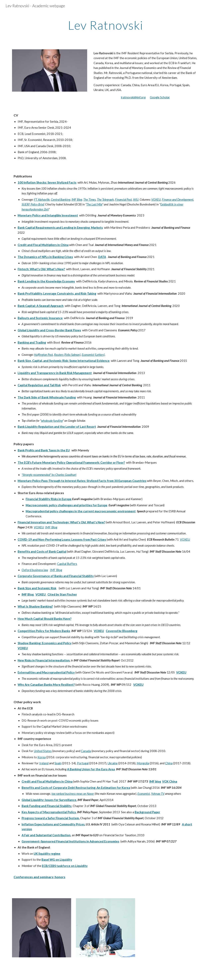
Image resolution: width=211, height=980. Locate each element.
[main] (105, 25)
